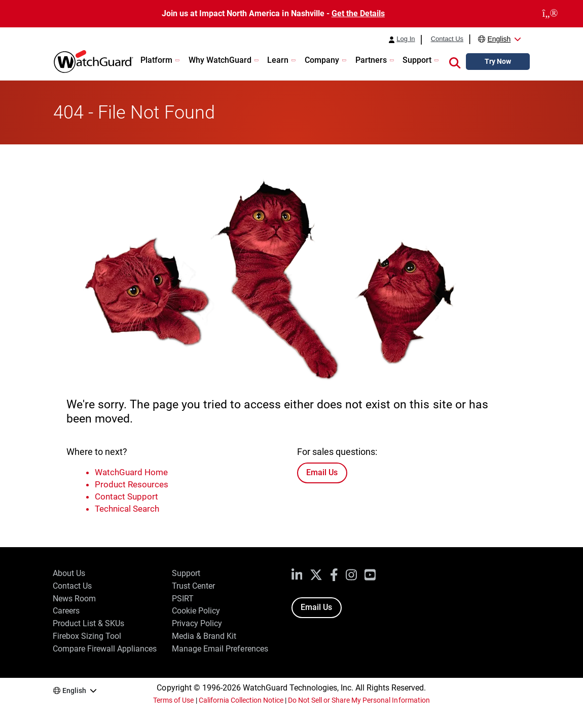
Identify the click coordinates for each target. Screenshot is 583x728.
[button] (455, 62)
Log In (406, 39)
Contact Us (447, 39)
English (499, 39)
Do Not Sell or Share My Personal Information (359, 700)
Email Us (322, 472)
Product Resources (132, 484)
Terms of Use (173, 700)
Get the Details (358, 13)
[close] (550, 14)
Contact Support (126, 496)
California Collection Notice (241, 700)
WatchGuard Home (131, 472)
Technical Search (127, 509)
